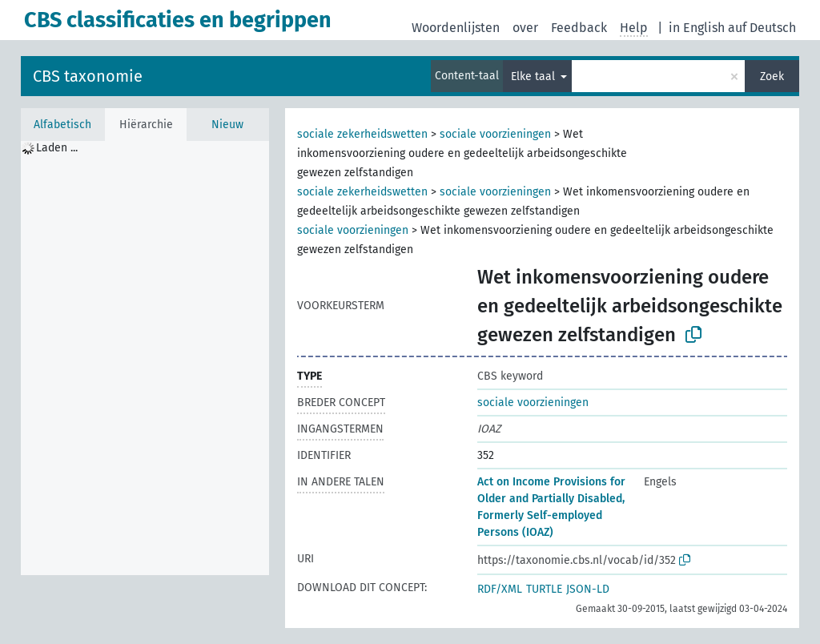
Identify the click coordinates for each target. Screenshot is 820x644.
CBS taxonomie (88, 76)
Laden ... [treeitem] (57, 148)
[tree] (145, 358)
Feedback (579, 28)
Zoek (772, 76)
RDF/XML (500, 589)
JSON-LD (588, 589)
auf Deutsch (762, 28)
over (525, 28)
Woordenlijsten (456, 28)
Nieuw (227, 125)
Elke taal (535, 76)
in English (697, 28)
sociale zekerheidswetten (362, 134)
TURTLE (544, 589)
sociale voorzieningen (495, 134)
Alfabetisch (62, 125)
